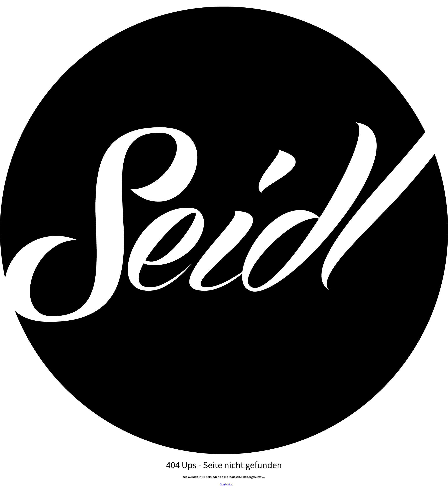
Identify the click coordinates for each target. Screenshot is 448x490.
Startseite (226, 485)
